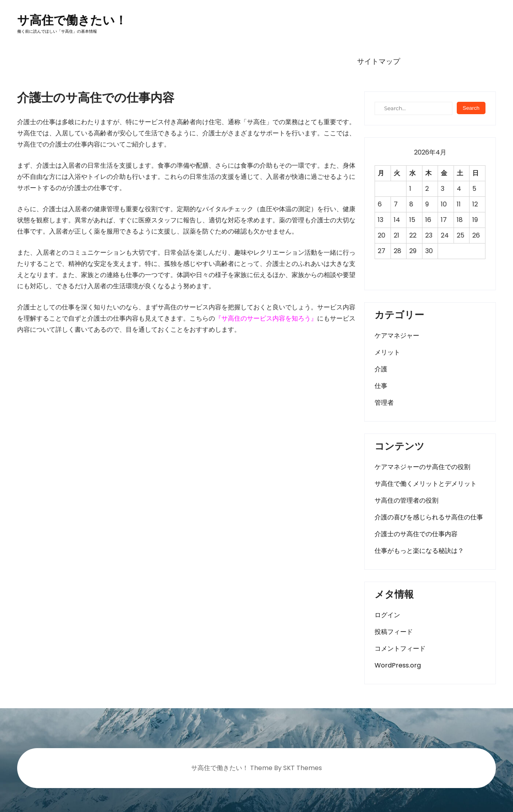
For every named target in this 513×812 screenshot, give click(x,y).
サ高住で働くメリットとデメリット (426, 484)
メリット (387, 352)
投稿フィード (394, 632)
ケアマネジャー (397, 336)
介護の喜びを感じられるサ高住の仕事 (429, 517)
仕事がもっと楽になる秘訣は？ (419, 551)
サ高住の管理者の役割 (406, 500)
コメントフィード (400, 649)
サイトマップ (379, 61)
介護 (381, 369)
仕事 (381, 386)
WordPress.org (398, 665)
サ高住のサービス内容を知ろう (266, 318)
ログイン (387, 615)
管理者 (384, 403)
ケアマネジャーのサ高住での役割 (422, 467)
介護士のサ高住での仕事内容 (416, 534)
